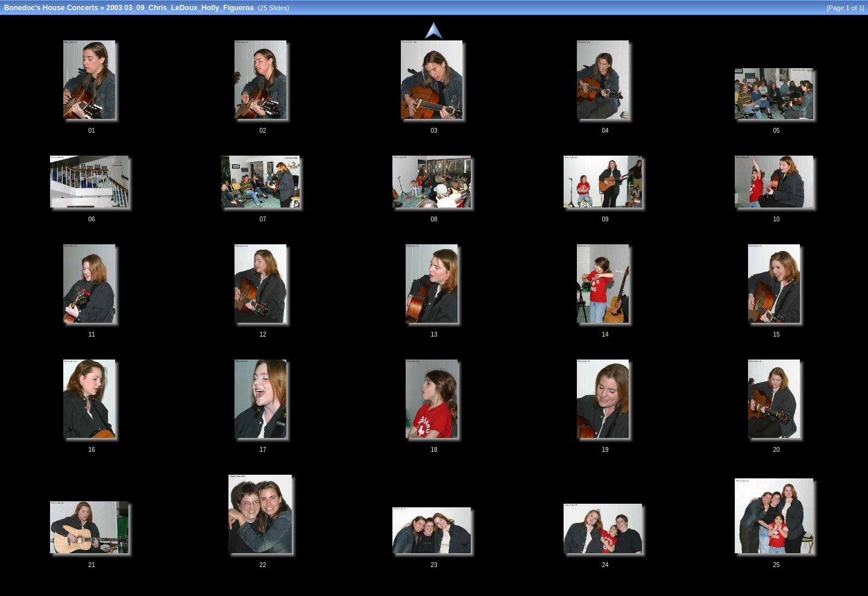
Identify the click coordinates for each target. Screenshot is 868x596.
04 (605, 131)
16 (91, 450)
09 (605, 219)
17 (263, 450)
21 (91, 565)
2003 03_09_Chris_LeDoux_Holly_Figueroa (180, 8)
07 (263, 219)
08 (434, 219)
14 (605, 334)
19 (605, 450)
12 (263, 334)
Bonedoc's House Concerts (51, 8)
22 (263, 565)
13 (434, 334)
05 (776, 131)
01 (91, 131)
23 (434, 565)
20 (776, 450)
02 (263, 131)
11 (91, 334)
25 (776, 565)
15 (776, 334)
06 (91, 219)
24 (605, 565)
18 (434, 450)
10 (776, 219)
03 (434, 131)
